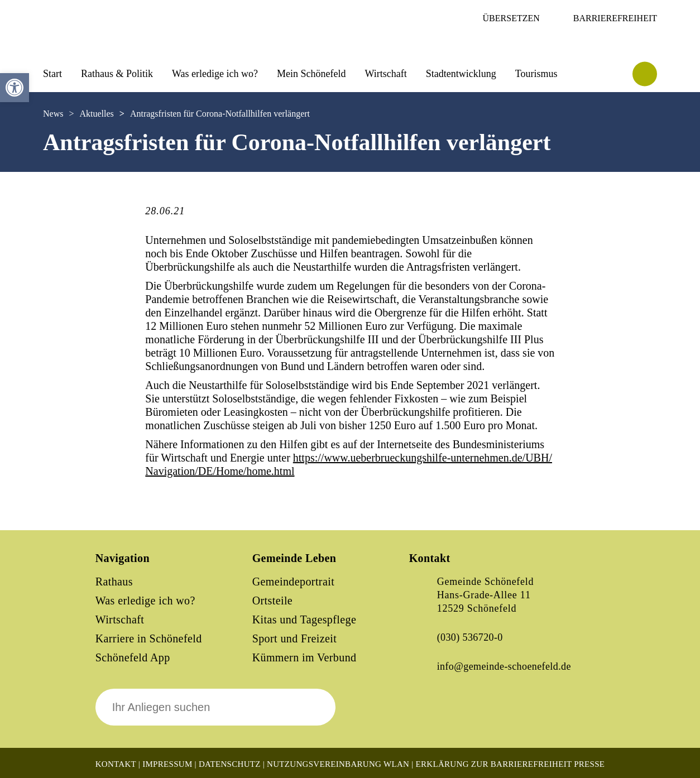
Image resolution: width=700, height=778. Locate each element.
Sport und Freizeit (295, 638)
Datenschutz (230, 764)
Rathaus (114, 582)
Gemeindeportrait (293, 582)
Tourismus (536, 74)
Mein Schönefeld (311, 74)
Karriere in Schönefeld (149, 638)
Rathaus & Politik (117, 74)
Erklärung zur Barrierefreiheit (494, 764)
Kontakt (116, 764)
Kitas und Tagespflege (305, 619)
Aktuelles (96, 114)
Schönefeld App (133, 657)
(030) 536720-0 (470, 637)
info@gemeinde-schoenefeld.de (504, 666)
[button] (15, 88)
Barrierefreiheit (615, 18)
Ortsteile (272, 601)
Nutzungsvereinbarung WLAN (338, 764)
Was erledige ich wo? (215, 74)
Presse (589, 764)
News (53, 114)
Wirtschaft (385, 74)
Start (52, 74)
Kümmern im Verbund (305, 657)
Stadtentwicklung (461, 74)
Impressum (167, 764)
